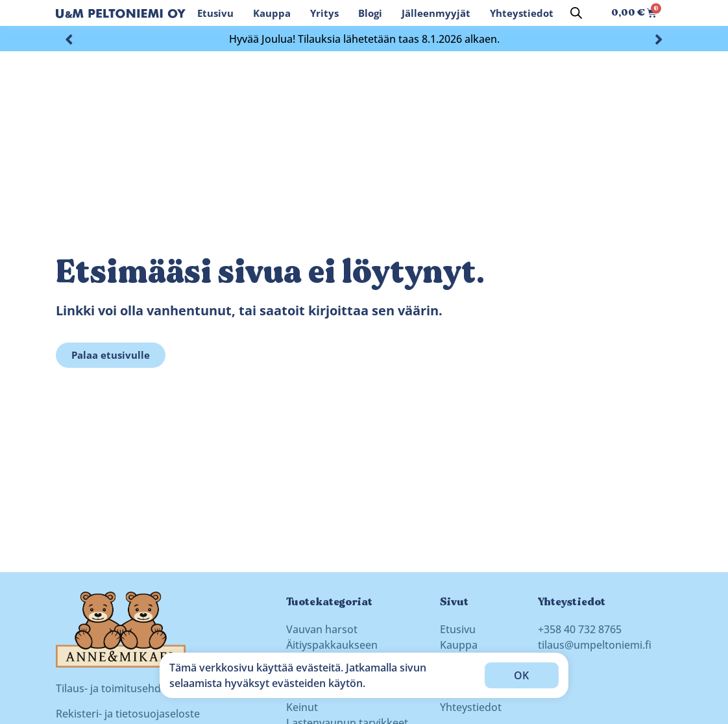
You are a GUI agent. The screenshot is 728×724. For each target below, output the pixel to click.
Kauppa (272, 13)
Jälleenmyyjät (436, 13)
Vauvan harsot (322, 629)
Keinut (302, 707)
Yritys (324, 13)
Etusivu (215, 13)
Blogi (370, 13)
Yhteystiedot (522, 13)
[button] (69, 39)
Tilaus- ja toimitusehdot (114, 688)
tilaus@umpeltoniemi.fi (595, 645)
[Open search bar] (576, 13)
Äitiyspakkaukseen (332, 645)
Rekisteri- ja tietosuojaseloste (128, 714)
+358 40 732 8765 (580, 629)
